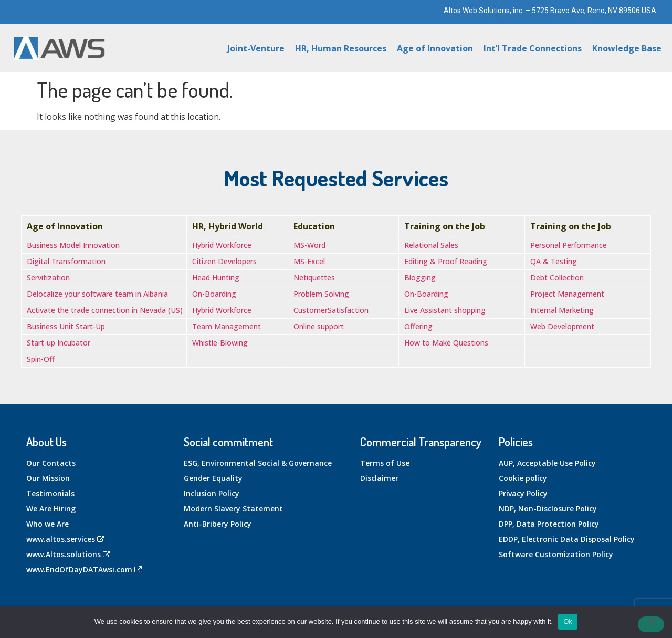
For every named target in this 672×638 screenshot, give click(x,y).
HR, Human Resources (341, 48)
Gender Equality (213, 478)
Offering (418, 326)
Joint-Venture (256, 48)
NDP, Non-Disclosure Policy (548, 509)
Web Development (562, 326)
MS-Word (309, 245)
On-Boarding (214, 294)
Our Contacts (51, 463)
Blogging (420, 278)
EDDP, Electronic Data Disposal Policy (567, 539)
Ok (568, 621)
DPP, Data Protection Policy (549, 524)
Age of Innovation (435, 48)
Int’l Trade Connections (533, 48)
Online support (319, 326)
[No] (651, 624)
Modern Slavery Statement (233, 509)
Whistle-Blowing (220, 343)
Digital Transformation (66, 261)
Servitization (48, 278)
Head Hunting (216, 278)
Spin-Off (41, 359)
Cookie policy (523, 478)
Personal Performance (569, 245)
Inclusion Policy (212, 493)
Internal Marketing (562, 310)
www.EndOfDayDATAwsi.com (84, 569)
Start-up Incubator (59, 343)
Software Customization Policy (556, 554)
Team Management (227, 326)
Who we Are (48, 524)
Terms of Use (385, 463)
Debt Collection (557, 278)
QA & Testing (554, 261)
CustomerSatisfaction (331, 310)
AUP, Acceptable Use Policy (547, 463)
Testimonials (50, 493)
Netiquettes (314, 278)
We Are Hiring (51, 509)
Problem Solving (321, 294)
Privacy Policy (523, 493)
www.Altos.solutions (68, 554)
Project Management (567, 294)
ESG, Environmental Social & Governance (258, 463)
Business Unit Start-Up (66, 326)
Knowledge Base (627, 48)
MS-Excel (309, 261)
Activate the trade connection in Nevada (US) (105, 310)
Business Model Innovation (73, 245)
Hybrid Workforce (222, 245)
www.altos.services (65, 539)
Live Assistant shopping (445, 310)
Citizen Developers (224, 261)
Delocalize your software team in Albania (97, 294)
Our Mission (48, 478)
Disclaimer (379, 478)
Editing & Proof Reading (446, 261)
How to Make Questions (446, 343)
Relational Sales (431, 245)
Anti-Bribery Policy (218, 524)
